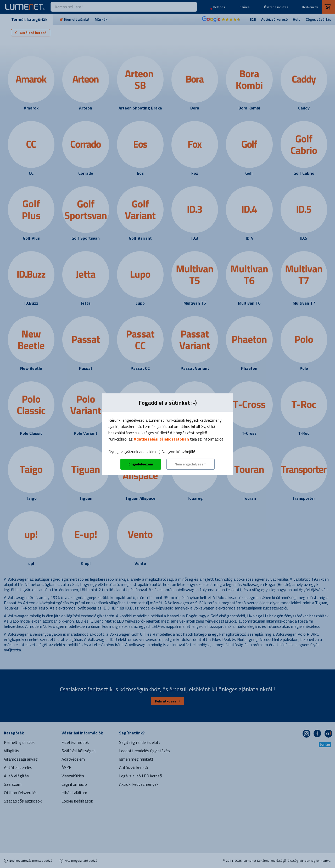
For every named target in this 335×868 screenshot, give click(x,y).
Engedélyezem (141, 464)
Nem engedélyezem (191, 464)
